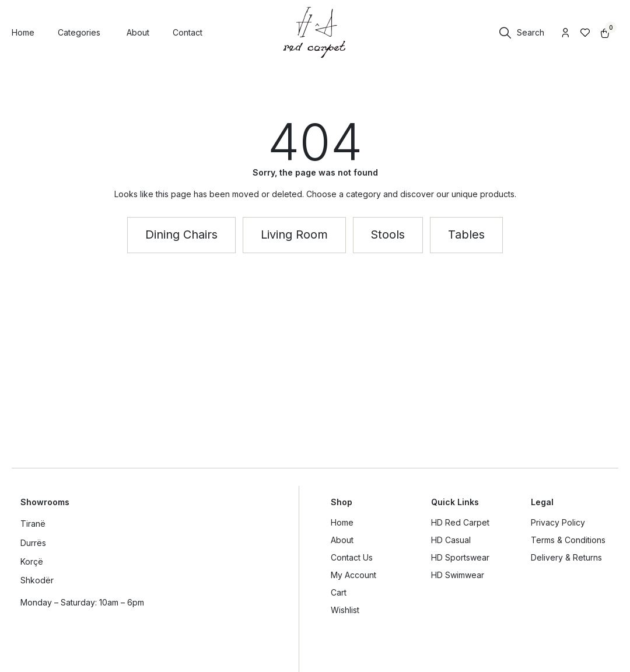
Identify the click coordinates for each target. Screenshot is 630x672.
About (342, 540)
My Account (353, 575)
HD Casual (451, 540)
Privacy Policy (558, 522)
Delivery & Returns (566, 557)
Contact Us (352, 557)
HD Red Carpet (460, 522)
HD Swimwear (458, 575)
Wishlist (345, 610)
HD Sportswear (460, 557)
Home (342, 522)
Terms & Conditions (568, 540)
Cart (339, 592)
